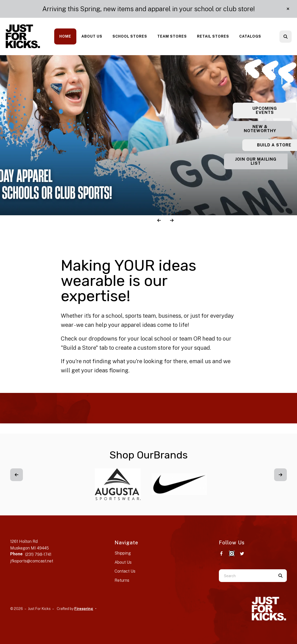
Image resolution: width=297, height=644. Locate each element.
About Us (92, 36)
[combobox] (246, 576)
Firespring (84, 609)
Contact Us (125, 571)
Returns (122, 580)
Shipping (123, 553)
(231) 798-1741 (38, 554)
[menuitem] (65, 36)
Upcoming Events (265, 110)
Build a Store (265, 145)
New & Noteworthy (265, 129)
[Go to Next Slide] (280, 475)
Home (65, 36)
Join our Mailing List (265, 161)
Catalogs (250, 36)
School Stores (130, 36)
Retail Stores (213, 36)
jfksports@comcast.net (32, 561)
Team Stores (172, 36)
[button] (288, 9)
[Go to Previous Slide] (17, 475)
